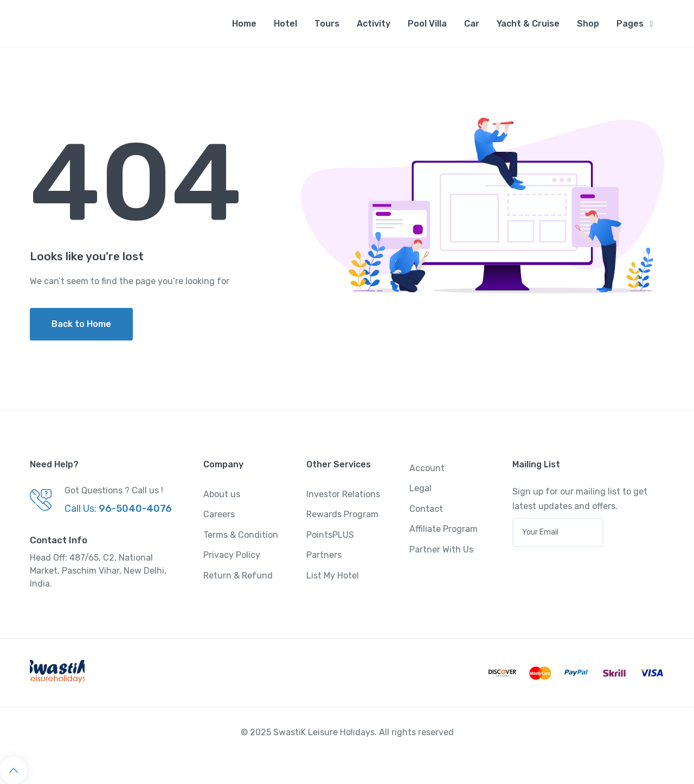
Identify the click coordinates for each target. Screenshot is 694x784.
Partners (324, 555)
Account (427, 468)
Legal (420, 488)
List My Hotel (333, 576)
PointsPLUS (330, 535)
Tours (327, 24)
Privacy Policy (232, 555)
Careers (219, 514)
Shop (588, 24)
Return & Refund (238, 576)
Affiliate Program (444, 529)
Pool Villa (427, 24)
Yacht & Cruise (528, 24)
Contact (426, 509)
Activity (374, 24)
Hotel (285, 24)
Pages (630, 24)
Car (472, 24)
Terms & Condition (241, 535)
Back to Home (81, 324)
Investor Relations (343, 494)
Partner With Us (441, 550)
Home (244, 24)
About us (222, 494)
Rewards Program (342, 514)
